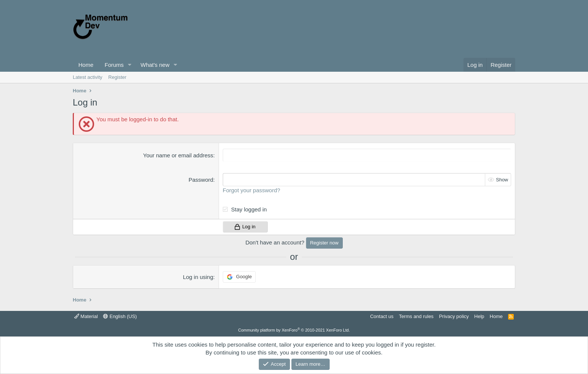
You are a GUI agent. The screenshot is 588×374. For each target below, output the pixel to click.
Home (86, 65)
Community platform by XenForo (294, 330)
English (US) (120, 316)
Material (86, 316)
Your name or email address (178, 155)
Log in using (198, 277)
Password (201, 180)
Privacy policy (454, 316)
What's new (155, 65)
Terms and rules (416, 316)
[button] (130, 65)
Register (117, 77)
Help (479, 316)
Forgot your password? (251, 190)
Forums (114, 65)
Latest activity (88, 77)
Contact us (382, 316)
